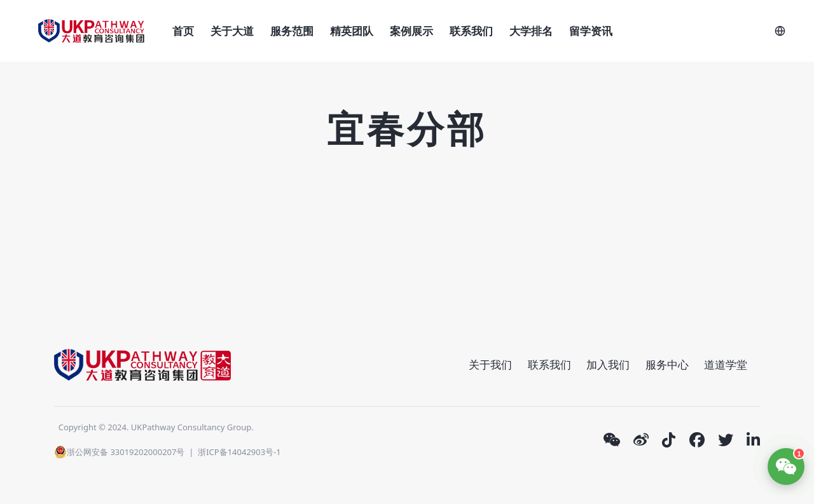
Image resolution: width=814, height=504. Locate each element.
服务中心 (667, 364)
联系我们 (471, 31)
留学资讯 (591, 31)
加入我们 (608, 364)
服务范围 (292, 31)
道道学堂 (726, 364)
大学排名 (531, 31)
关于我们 (490, 364)
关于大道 (232, 31)
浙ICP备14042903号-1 (239, 452)
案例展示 (411, 31)
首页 (183, 31)
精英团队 (352, 31)
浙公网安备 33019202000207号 (119, 452)
